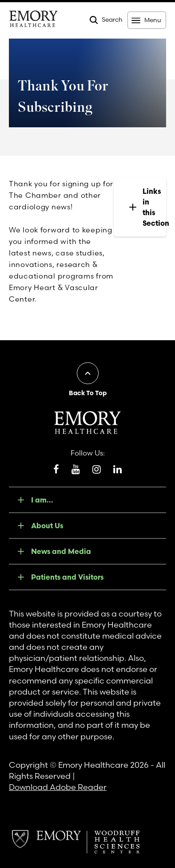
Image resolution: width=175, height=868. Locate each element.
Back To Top (88, 393)
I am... (42, 500)
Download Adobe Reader (58, 787)
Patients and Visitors (67, 577)
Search (112, 20)
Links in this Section (147, 207)
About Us (47, 526)
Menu (153, 20)
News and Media (61, 551)
